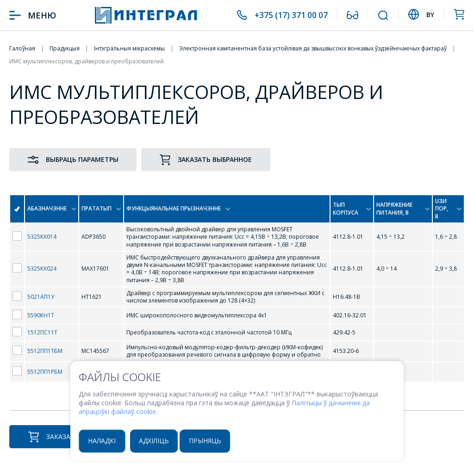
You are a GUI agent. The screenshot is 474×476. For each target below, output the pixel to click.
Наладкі (102, 441)
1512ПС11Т (42, 332)
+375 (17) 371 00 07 (290, 15)
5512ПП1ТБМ (45, 351)
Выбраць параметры (73, 160)
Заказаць (54, 437)
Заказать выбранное (207, 160)
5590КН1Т (41, 315)
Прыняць (206, 441)
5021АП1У (41, 297)
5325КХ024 (42, 269)
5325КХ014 (42, 237)
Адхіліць (155, 441)
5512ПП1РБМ (45, 372)
